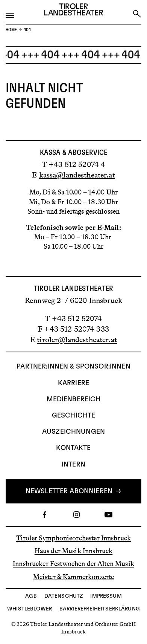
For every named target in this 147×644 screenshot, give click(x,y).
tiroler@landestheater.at (77, 340)
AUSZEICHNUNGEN (73, 432)
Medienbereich (74, 399)
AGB (31, 596)
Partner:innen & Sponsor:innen (73, 367)
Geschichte (74, 416)
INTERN (73, 465)
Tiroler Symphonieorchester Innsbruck (73, 538)
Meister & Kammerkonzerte (74, 577)
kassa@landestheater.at (77, 175)
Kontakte (73, 448)
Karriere (73, 383)
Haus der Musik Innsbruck (74, 551)
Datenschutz (64, 596)
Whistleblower (30, 609)
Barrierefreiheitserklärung (100, 609)
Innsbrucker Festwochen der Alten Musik (73, 564)
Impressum (106, 596)
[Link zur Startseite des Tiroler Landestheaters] (74, 11)
